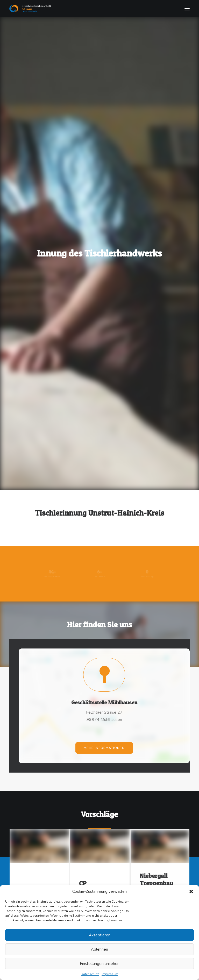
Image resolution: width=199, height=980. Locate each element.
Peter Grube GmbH (37, 868)
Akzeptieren (100, 935)
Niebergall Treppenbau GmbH (160, 860)
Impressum (110, 974)
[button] (191, 891)
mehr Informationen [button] (104, 712)
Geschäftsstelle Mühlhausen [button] (104, 681)
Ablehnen (99, 949)
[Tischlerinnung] (99, 9)
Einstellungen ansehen (100, 964)
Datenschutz (90, 974)
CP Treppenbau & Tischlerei (99, 866)
